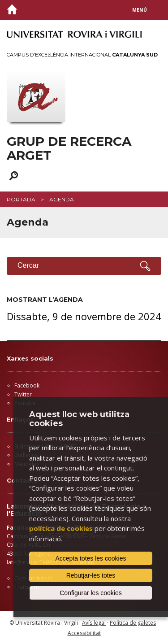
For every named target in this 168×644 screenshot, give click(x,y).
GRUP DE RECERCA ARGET (69, 148)
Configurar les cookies (91, 593)
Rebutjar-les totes (91, 575)
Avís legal (94, 623)
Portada (21, 199)
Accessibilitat (84, 633)
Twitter (23, 394)
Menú (140, 10)
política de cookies (61, 528)
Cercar (12, 176)
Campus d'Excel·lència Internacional (82, 55)
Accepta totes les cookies (91, 558)
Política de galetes (133, 623)
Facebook (27, 385)
